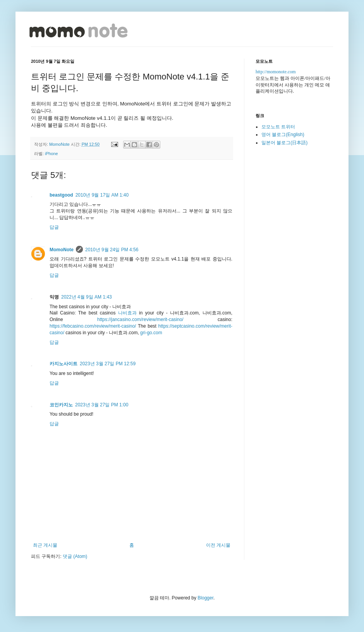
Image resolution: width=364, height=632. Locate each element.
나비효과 (127, 313)
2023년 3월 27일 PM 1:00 (102, 405)
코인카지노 (61, 405)
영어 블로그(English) (283, 135)
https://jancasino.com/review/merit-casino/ (140, 319)
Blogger (205, 598)
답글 (54, 227)
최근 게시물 (45, 545)
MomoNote (62, 250)
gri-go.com (151, 333)
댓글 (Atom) (75, 556)
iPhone (52, 154)
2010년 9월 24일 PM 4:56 (112, 250)
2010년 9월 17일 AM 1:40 (102, 195)
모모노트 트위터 (278, 127)
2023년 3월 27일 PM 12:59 (108, 364)
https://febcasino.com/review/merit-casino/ (93, 326)
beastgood (61, 195)
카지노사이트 (64, 364)
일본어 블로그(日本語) (284, 143)
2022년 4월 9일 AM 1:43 (87, 297)
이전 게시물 (218, 545)
